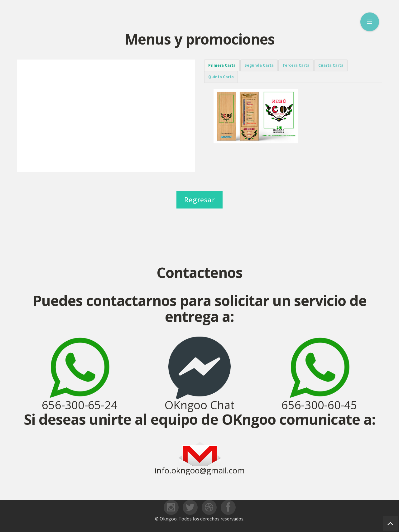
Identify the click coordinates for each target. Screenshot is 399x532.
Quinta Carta (221, 77)
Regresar (199, 200)
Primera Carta (222, 65)
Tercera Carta (296, 65)
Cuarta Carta (331, 65)
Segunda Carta (259, 65)
